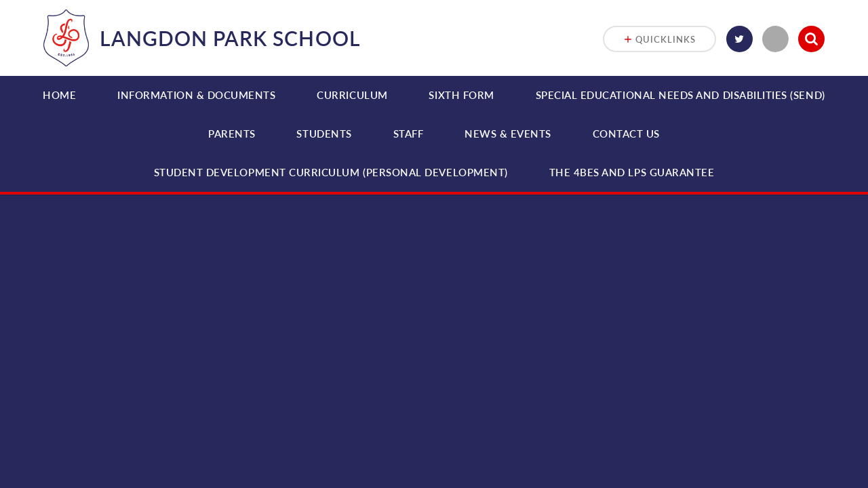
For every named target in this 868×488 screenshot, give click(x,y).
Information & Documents (196, 95)
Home (59, 95)
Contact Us (626, 134)
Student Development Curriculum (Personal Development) (331, 172)
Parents (232, 134)
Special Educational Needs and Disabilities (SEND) (680, 95)
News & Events (508, 134)
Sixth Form (461, 95)
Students (324, 134)
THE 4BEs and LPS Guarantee (632, 172)
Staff (409, 134)
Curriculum (352, 95)
